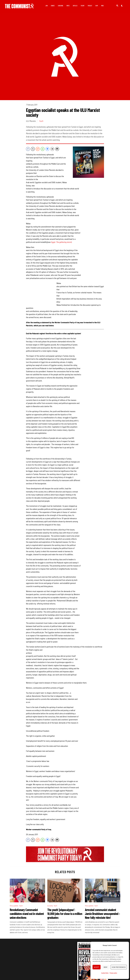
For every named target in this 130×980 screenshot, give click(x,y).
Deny (106, 967)
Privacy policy (113, 973)
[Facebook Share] (28, 149)
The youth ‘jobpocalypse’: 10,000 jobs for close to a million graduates (65, 914)
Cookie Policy (105, 973)
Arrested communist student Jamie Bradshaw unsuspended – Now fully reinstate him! (102, 914)
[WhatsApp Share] (43, 149)
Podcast (90, 6)
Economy (50, 906)
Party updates (14, 906)
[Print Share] (57, 149)
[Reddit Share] (38, 149)
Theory (83, 6)
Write (68, 6)
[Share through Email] (52, 149)
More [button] (102, 6)
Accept (97, 967)
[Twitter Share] (33, 149)
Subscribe (61, 6)
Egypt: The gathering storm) (61, 242)
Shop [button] (97, 6)
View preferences (119, 967)
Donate (53, 6)
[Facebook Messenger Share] (47, 149)
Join (47, 6)
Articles (75, 6)
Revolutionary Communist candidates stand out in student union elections (27, 914)
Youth (41, 121)
